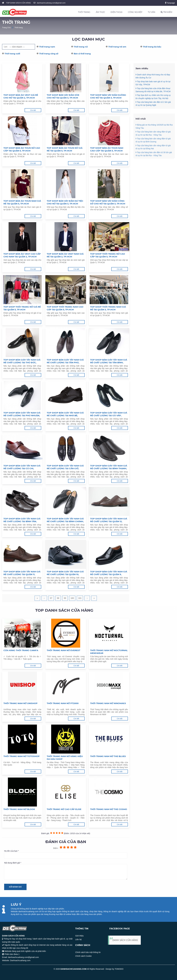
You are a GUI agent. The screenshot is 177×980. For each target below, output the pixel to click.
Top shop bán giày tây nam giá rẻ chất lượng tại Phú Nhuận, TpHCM (22, 414)
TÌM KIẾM (166, 12)
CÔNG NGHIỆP (135, 12)
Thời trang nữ (81, 47)
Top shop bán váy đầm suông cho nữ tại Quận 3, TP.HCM (108, 96)
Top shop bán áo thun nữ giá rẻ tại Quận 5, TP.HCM (65, 149)
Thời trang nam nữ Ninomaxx (108, 703)
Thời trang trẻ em (117, 47)
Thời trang (19, 28)
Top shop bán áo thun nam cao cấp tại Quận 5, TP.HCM (107, 149)
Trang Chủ (6, 28)
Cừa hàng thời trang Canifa (21, 650)
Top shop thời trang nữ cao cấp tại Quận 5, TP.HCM (108, 255)
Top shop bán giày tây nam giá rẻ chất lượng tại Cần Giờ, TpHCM (65, 467)
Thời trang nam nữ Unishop (20, 703)
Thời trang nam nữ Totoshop (22, 756)
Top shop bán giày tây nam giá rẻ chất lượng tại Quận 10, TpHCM (65, 573)
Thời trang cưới (12, 54)
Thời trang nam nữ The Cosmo (109, 809)
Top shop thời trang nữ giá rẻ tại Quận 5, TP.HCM (22, 308)
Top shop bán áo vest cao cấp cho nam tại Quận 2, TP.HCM (22, 255)
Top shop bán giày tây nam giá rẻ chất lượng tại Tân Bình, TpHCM (109, 361)
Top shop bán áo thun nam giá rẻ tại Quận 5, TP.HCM (22, 202)
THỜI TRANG (84, 12)
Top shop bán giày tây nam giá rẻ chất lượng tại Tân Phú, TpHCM (65, 361)
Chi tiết (33, 110)
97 (51, 598)
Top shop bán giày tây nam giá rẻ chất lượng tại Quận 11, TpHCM (22, 573)
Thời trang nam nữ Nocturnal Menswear (109, 652)
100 (72, 598)
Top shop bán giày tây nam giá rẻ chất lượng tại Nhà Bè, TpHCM (65, 414)
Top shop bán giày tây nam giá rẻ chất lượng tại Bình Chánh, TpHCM (65, 520)
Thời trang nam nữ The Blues (108, 756)
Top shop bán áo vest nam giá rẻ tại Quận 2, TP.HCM (65, 255)
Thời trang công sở (49, 54)
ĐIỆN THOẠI (117, 12)
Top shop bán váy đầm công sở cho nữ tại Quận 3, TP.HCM (108, 202)
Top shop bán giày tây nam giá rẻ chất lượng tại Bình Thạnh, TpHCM (109, 467)
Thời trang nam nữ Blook (19, 809)
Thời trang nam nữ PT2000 (63, 703)
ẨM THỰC (100, 12)
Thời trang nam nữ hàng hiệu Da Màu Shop (65, 758)
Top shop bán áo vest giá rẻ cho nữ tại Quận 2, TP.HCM (21, 96)
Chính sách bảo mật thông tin (88, 952)
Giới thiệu (79, 936)
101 (80, 598)
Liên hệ (78, 939)
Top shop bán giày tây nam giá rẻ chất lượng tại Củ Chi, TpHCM (22, 467)
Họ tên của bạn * (66, 854)
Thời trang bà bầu (152, 47)
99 (65, 598)
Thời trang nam (47, 47)
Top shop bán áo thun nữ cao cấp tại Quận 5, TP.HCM (22, 149)
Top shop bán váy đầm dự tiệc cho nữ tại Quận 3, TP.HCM (65, 202)
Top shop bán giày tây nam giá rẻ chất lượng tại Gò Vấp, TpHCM (109, 414)
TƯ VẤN (151, 12)
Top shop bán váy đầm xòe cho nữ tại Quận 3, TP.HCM (63, 96)
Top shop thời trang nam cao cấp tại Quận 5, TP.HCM (65, 308)
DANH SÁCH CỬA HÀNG (125, 940)
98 (58, 598)
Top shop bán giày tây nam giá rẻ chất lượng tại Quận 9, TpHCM (109, 573)
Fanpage (170, 3)
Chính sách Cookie (83, 956)
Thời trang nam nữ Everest (63, 650)
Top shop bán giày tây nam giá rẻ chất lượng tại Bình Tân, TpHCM (22, 520)
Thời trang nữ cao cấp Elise (64, 809)
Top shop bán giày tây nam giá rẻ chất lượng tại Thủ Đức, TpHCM (22, 361)
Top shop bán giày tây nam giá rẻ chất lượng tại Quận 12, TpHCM (109, 520)
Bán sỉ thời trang (82, 54)
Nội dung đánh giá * (66, 871)
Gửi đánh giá (15, 887)
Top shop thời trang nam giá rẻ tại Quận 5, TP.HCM (108, 308)
